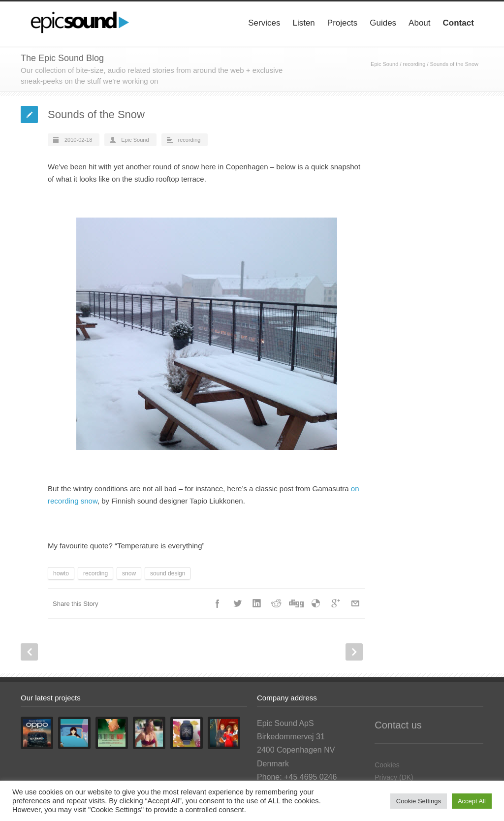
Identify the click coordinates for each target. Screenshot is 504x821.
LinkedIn (257, 603)
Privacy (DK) (394, 777)
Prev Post (29, 652)
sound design (168, 573)
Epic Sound (384, 64)
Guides (383, 23)
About (419, 23)
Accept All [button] (472, 801)
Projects (342, 23)
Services (264, 23)
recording (414, 64)
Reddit (277, 603)
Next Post (354, 652)
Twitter (237, 603)
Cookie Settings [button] (419, 801)
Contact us (398, 725)
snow (129, 573)
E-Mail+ (355, 603)
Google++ (336, 603)
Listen (303, 23)
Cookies (387, 765)
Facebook (218, 603)
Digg (296, 603)
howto (61, 573)
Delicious (316, 603)
